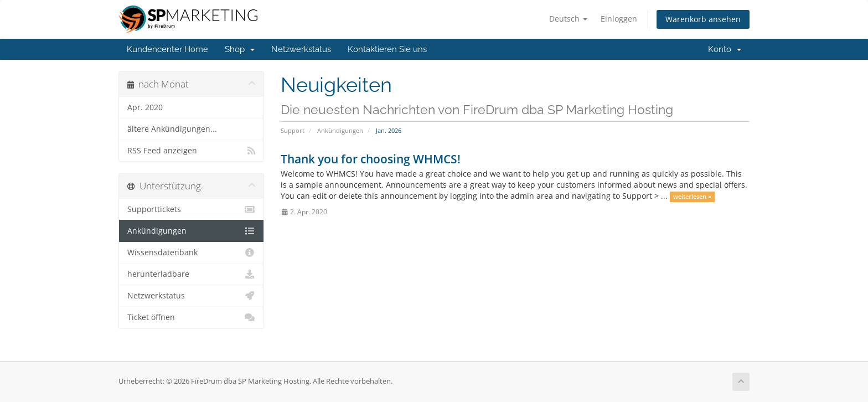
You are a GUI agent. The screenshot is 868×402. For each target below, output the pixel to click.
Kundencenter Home (167, 49)
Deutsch (568, 19)
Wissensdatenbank (191, 252)
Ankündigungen (340, 130)
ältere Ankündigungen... (172, 129)
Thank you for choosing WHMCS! (371, 159)
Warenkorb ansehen (703, 19)
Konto (725, 49)
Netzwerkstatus (301, 49)
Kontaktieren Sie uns (387, 49)
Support (293, 130)
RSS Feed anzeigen (191, 151)
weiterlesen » (692, 197)
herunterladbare (191, 274)
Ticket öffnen (191, 317)
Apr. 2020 (145, 107)
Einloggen (619, 19)
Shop (240, 49)
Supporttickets (191, 209)
